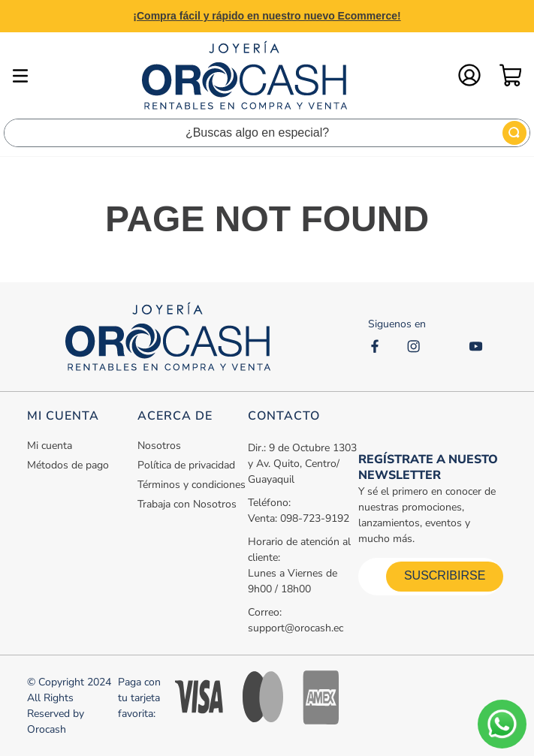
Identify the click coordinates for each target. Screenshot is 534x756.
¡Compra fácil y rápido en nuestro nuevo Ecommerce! (267, 16)
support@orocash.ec (296, 628)
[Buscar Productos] (514, 133)
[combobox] (267, 133)
